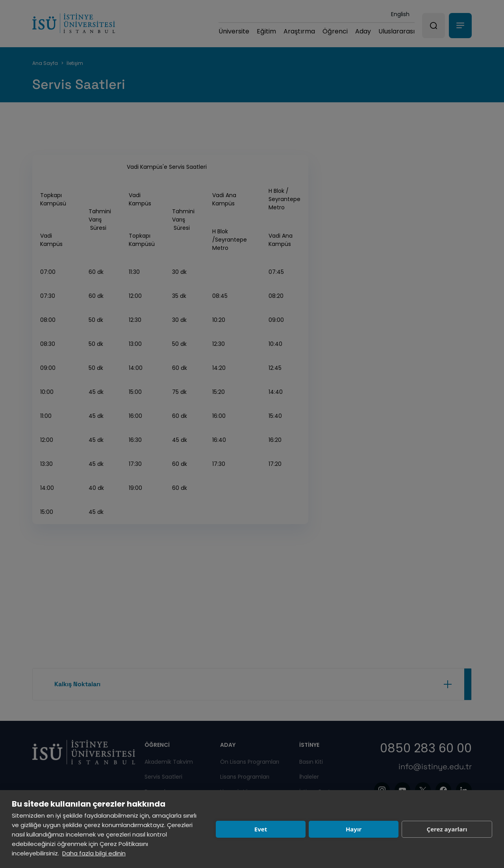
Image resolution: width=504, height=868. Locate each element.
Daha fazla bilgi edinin (94, 853)
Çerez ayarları (447, 829)
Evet (261, 829)
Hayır (354, 829)
